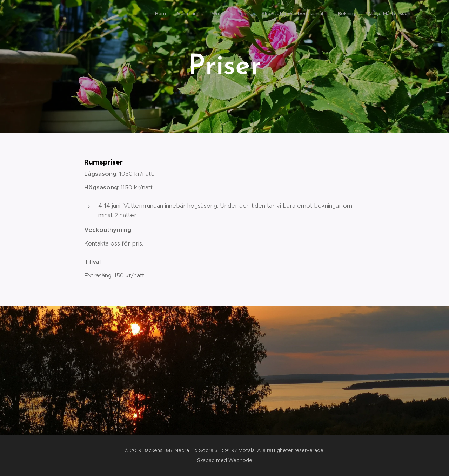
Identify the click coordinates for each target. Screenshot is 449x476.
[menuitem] (341, 14)
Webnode (240, 460)
